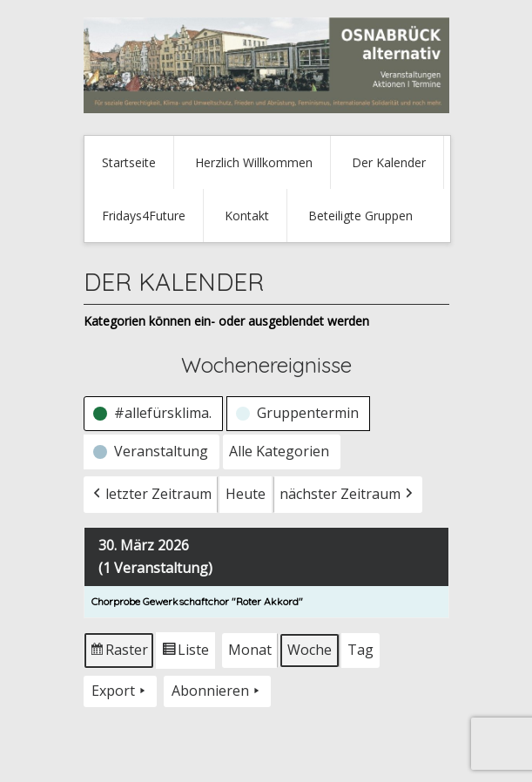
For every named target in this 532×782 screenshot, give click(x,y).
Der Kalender (389, 162)
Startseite (129, 162)
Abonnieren (217, 691)
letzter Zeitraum (151, 495)
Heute (246, 494)
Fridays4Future (144, 216)
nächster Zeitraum (348, 495)
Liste (185, 654)
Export (120, 691)
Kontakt (247, 216)
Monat (250, 650)
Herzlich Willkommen (254, 162)
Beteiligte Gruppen (360, 216)
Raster (119, 654)
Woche (310, 650)
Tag (360, 650)
